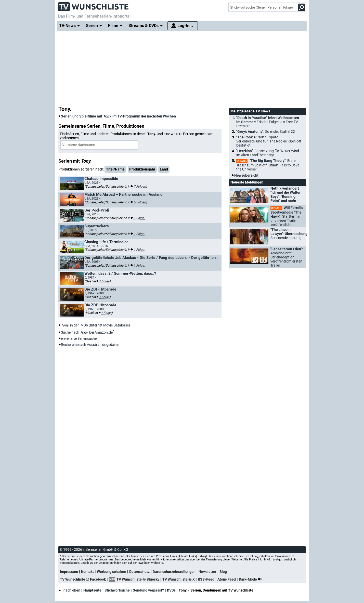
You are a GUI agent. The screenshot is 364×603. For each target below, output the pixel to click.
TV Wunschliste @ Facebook (83, 579)
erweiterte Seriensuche (79, 338)
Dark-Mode (251, 579)
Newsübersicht (246, 175)
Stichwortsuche (117, 590)
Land (164, 169)
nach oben (69, 590)
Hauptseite (92, 590)
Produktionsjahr (142, 169)
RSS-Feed (206, 579)
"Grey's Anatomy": (266, 132)
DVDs (171, 590)
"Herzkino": (268, 153)
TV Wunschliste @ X (179, 579)
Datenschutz (139, 572)
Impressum (69, 572)
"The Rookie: (269, 141)
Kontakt (87, 572)
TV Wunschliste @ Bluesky (138, 579)
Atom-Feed (227, 579)
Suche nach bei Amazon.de (87, 332)
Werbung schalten (112, 572)
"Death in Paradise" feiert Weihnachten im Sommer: (268, 122)
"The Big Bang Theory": (268, 165)
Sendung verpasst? (148, 590)
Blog (223, 572)
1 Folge (139, 218)
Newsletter (207, 572)
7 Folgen (140, 186)
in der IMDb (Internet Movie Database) (95, 325)
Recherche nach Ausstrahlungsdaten (90, 345)
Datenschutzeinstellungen (174, 572)
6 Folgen (140, 202)
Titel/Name (115, 169)
